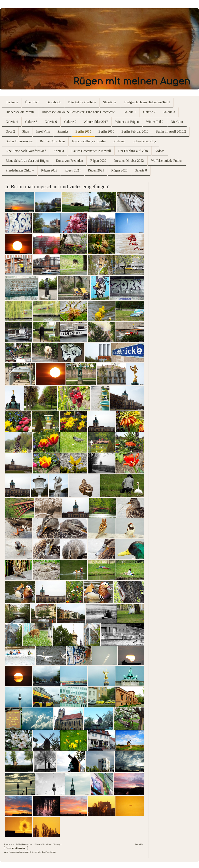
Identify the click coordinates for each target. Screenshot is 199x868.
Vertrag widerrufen (16, 848)
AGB (18, 844)
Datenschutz (28, 844)
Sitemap (57, 844)
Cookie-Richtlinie (43, 844)
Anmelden (139, 844)
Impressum (9, 844)
